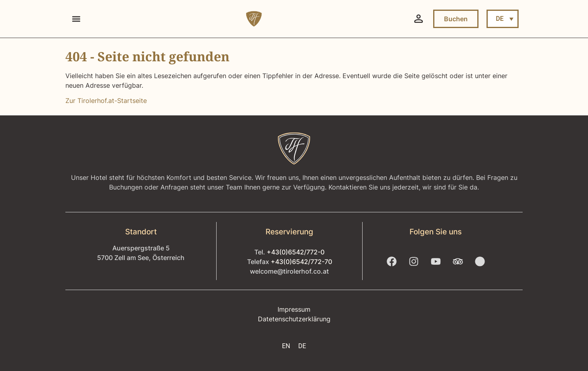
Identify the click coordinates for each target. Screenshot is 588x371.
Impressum (294, 309)
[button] (76, 19)
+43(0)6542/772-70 (301, 262)
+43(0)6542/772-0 (296, 252)
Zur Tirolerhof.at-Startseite (106, 101)
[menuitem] (503, 19)
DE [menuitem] (500, 19)
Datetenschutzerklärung (294, 319)
